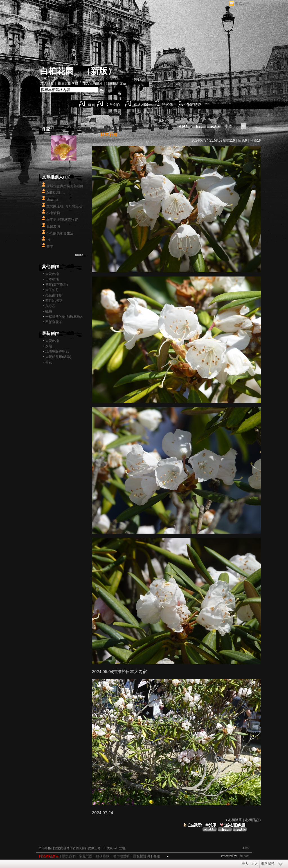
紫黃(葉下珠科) (57, 285)
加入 (255, 864)
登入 (245, 864)
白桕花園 (57, 71)
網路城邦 (242, 4)
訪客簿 (167, 105)
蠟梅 (49, 311)
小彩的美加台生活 (60, 233)
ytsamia (52, 200)
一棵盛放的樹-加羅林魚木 (64, 317)
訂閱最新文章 (116, 83)
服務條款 (103, 856)
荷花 (49, 362)
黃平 (50, 247)
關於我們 (69, 856)
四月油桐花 (54, 301)
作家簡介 (194, 105)
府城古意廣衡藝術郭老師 (65, 186)
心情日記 (252, 820)
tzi (48, 240)
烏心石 (50, 306)
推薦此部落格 (68, 83)
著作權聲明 (121, 856)
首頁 (91, 105)
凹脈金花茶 (54, 322)
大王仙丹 (52, 290)
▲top (246, 847)
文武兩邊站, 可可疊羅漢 (64, 206)
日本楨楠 (52, 279)
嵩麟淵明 (53, 226)
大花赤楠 (52, 274)
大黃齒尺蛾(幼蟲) (58, 357)
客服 (157, 856)
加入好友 (47, 83)
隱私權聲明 (141, 856)
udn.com (244, 856)
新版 (99, 71)
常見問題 (86, 856)
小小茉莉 (53, 213)
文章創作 (113, 105)
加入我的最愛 (93, 83)
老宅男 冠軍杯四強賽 (62, 220)
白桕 (64, 166)
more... (81, 255)
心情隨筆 (235, 820)
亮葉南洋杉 (54, 295)
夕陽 (49, 346)
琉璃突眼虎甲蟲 (57, 352)
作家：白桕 (49, 78)
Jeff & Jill (53, 193)
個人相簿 (141, 105)
